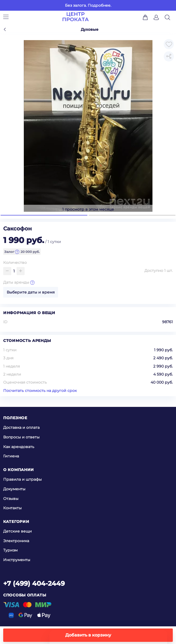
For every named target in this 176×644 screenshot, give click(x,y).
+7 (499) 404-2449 (34, 583)
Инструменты (17, 560)
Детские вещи (18, 531)
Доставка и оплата (21, 427)
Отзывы (11, 498)
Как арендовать (19, 446)
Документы (14, 489)
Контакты (12, 508)
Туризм (10, 550)
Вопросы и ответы (21, 437)
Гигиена (11, 456)
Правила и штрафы (22, 479)
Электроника (16, 541)
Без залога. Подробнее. (88, 5)
